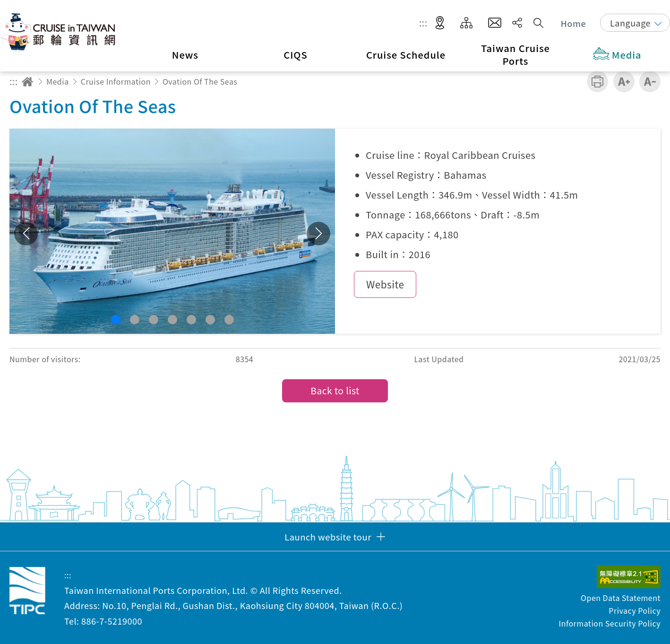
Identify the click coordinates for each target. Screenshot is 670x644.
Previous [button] (26, 234)
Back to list (335, 391)
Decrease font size (650, 82)
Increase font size (624, 82)
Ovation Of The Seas (200, 81)
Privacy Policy (635, 610)
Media (58, 81)
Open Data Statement (621, 598)
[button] (116, 320)
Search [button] (538, 23)
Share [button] (517, 23)
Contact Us (495, 23)
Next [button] (318, 234)
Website (385, 284)
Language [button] (630, 23)
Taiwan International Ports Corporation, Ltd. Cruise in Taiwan (59, 34)
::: (423, 23)
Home (574, 23)
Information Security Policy (610, 623)
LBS (440, 23)
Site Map (466, 23)
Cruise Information (116, 81)
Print (597, 82)
